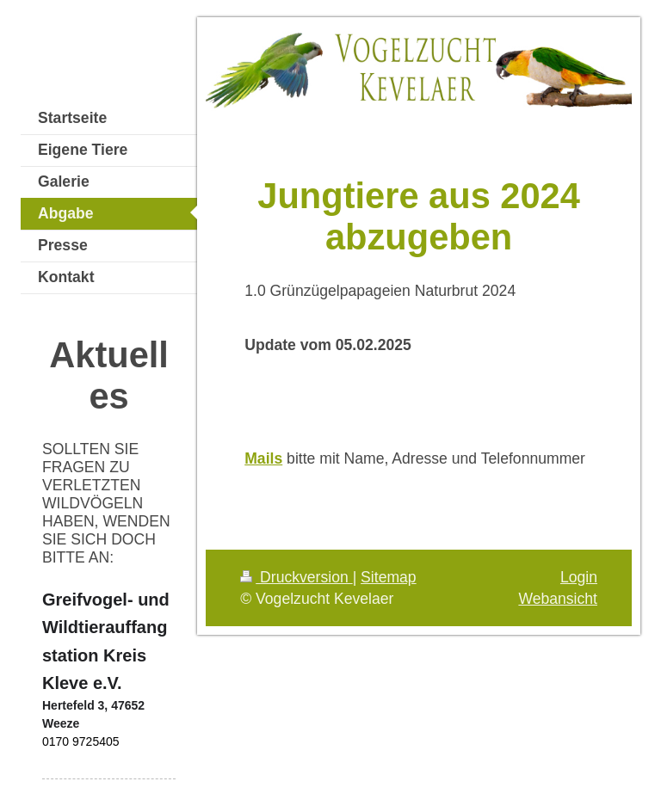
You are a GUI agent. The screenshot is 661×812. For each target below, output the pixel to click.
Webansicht (558, 599)
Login (579, 577)
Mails (263, 458)
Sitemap (389, 577)
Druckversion (296, 577)
